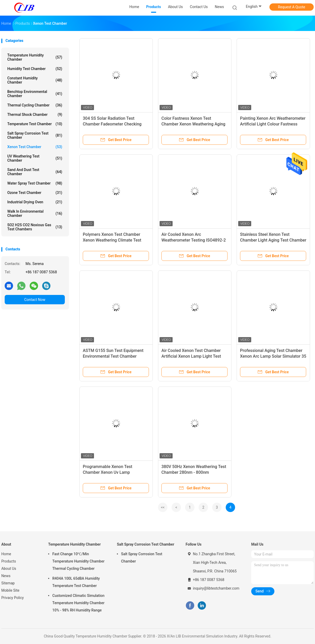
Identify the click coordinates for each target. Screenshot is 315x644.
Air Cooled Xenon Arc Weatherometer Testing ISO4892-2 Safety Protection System (194, 240)
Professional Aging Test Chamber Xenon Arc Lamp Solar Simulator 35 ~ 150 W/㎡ (273, 356)
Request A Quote (292, 7)
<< (163, 507)
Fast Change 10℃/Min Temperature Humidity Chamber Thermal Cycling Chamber (78, 561)
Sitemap (8, 583)
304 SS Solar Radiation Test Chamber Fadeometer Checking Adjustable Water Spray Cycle (112, 124)
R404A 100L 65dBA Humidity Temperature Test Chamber (76, 582)
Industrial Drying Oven (35, 202)
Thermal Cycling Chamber (35, 105)
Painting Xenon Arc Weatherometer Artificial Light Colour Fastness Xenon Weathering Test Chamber (273, 124)
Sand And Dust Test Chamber (35, 172)
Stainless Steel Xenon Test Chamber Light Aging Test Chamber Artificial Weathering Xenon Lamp (273, 240)
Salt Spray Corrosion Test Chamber (35, 135)
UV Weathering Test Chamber (35, 158)
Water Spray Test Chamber (35, 183)
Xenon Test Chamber (35, 147)
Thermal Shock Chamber (35, 115)
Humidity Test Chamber (35, 69)
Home (6, 554)
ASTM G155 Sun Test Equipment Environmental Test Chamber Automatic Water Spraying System (115, 356)
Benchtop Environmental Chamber (35, 94)
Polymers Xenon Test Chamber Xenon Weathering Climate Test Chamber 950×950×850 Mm (112, 240)
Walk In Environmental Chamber (35, 213)
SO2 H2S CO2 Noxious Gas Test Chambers (35, 227)
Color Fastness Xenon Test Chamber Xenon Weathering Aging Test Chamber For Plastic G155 (193, 124)
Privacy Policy (12, 598)
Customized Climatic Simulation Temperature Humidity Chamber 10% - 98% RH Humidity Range (78, 603)
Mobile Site (10, 590)
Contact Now (35, 300)
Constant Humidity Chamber (35, 80)
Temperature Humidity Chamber (35, 57)
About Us (9, 569)
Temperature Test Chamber (35, 124)
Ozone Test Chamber (35, 193)
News (6, 576)
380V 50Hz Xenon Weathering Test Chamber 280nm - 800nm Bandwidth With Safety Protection (194, 472)
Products (9, 561)
